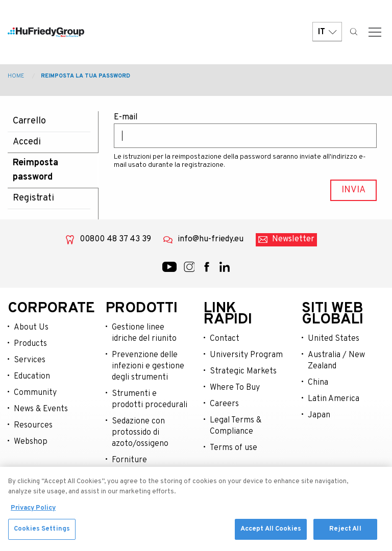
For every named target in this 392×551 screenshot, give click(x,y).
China (318, 383)
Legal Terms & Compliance (236, 426)
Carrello (29, 121)
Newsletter (293, 239)
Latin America (334, 399)
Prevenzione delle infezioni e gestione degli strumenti (148, 366)
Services (30, 360)
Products (30, 344)
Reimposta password (35, 170)
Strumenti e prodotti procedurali (150, 399)
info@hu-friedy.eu (211, 239)
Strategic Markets (243, 371)
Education (32, 377)
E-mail (126, 117)
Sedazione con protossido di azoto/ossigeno (140, 433)
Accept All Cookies (271, 535)
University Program (246, 355)
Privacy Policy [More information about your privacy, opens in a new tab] (33, 514)
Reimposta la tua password (85, 76)
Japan (319, 415)
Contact (225, 339)
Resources (33, 425)
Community (35, 393)
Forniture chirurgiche (133, 466)
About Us (31, 328)
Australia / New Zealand (336, 361)
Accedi (27, 142)
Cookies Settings (42, 535)
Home (16, 76)
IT (327, 32)
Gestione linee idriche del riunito (144, 333)
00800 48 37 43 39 (115, 239)
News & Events (41, 409)
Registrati (33, 198)
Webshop (31, 442)
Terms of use (234, 448)
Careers (224, 404)
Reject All (345, 535)
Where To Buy (235, 388)
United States (334, 339)
